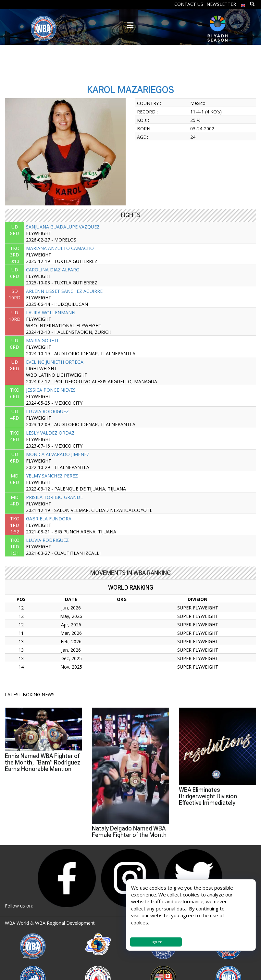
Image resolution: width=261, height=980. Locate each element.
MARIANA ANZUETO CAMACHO (60, 248)
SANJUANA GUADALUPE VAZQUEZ (63, 227)
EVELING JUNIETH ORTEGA (55, 362)
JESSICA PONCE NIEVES (51, 390)
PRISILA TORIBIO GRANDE (54, 497)
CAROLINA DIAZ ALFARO (53, 270)
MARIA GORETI (42, 340)
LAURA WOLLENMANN (51, 313)
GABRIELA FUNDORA (49, 519)
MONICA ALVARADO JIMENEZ (58, 454)
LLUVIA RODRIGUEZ (47, 411)
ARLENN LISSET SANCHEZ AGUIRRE (64, 291)
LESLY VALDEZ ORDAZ (50, 433)
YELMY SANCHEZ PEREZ (52, 476)
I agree (156, 942)
